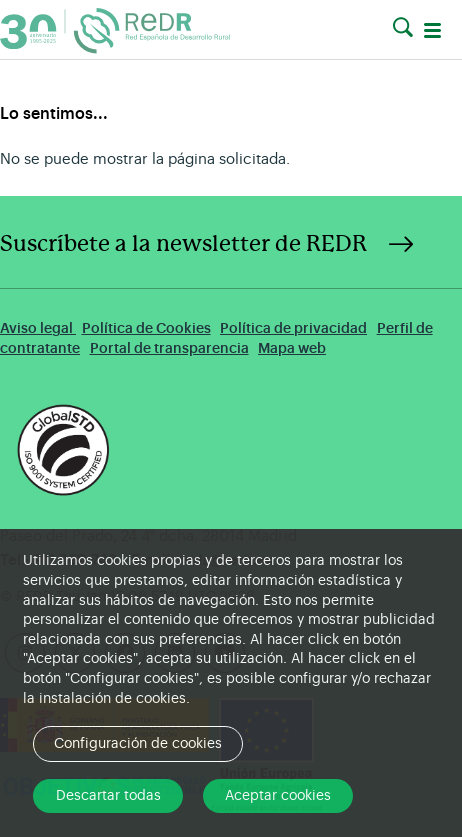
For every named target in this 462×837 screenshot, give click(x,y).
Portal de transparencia (169, 348)
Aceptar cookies (278, 796)
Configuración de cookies (138, 744)
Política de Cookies (146, 328)
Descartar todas (108, 796)
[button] (402, 28)
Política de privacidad (293, 328)
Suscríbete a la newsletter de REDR (183, 244)
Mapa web (292, 348)
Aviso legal (38, 328)
